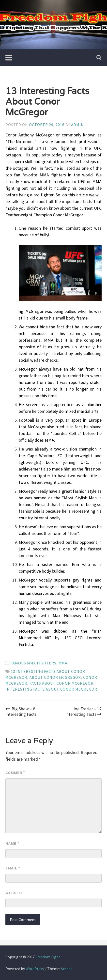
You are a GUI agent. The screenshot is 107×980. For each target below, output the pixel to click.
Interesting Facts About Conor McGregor (51, 689)
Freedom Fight (48, 957)
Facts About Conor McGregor (61, 683)
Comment (15, 773)
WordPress (35, 969)
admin (77, 125)
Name (12, 843)
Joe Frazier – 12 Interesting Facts (83, 711)
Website (14, 893)
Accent (67, 969)
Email (13, 868)
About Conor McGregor (55, 677)
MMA (63, 663)
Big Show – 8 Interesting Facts (21, 711)
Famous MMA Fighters (33, 663)
